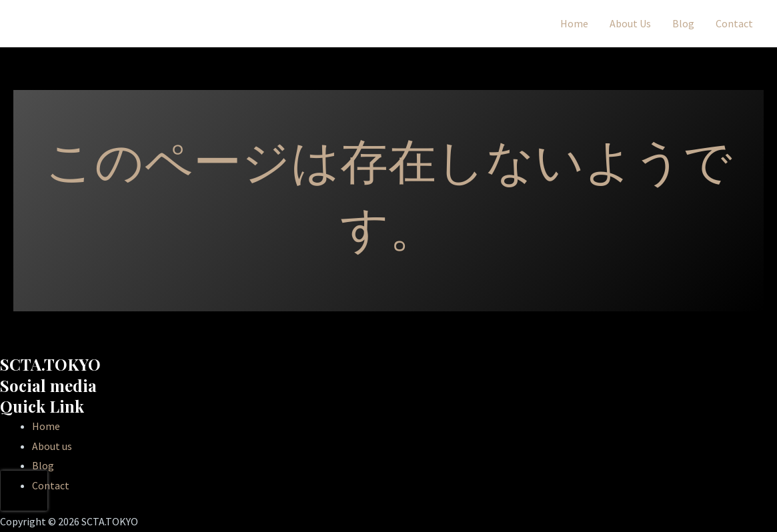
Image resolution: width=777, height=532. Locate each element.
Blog (683, 23)
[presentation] (24, 491)
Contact (734, 23)
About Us (630, 23)
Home (574, 23)
